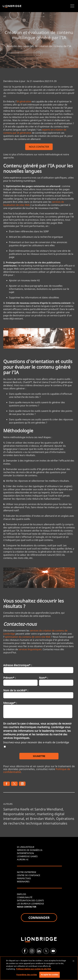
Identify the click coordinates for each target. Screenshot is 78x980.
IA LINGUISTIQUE (26, 847)
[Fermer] (73, 961)
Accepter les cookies (50, 975)
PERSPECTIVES (24, 878)
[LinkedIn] (39, 951)
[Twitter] (46, 951)
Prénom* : (10, 678)
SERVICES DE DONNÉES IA (30, 850)
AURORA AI (23, 859)
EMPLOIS (21, 894)
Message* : (10, 703)
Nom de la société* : (16, 690)
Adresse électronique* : (18, 665)
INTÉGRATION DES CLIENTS (30, 900)
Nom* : (43, 678)
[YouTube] (53, 951)
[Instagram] (32, 951)
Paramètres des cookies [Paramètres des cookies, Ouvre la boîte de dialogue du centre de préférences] (27, 975)
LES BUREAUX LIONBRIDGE (30, 904)
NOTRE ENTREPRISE (27, 872)
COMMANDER (39, 918)
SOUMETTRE (39, 756)
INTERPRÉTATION (25, 853)
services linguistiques (30, 649)
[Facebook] (25, 951)
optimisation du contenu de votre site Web (28, 637)
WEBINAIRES (23, 882)
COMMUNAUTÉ (25, 897)
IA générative (24, 101)
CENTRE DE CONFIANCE (29, 875)
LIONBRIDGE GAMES (27, 856)
